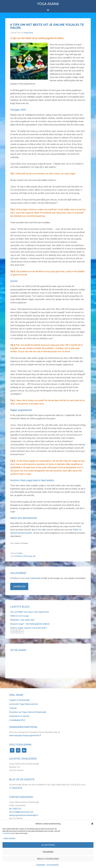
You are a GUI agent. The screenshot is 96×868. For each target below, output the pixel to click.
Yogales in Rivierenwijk (19, 700)
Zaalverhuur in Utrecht (19, 716)
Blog (20, 553)
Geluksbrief (36, 578)
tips (34, 556)
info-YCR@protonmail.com (21, 812)
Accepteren (48, 845)
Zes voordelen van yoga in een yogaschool (29, 612)
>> (22, 631)
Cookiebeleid (41, 865)
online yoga (28, 556)
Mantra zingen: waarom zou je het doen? (29, 628)
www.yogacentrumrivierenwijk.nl (24, 815)
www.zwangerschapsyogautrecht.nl (25, 735)
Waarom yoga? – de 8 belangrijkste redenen (30, 624)
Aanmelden (19, 586)
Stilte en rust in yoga (19, 616)
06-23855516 (15, 809)
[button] (92, 824)
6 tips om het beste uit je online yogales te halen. (47, 26)
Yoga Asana (48, 4)
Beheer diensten (9, 838)
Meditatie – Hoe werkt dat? (22, 620)
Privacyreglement (53, 865)
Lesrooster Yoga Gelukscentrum (24, 704)
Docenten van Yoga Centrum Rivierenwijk (28, 712)
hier (40, 530)
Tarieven (13, 708)
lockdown (19, 556)
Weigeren (48, 852)
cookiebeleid (7, 833)
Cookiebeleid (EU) (17, 720)
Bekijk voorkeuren (48, 859)
